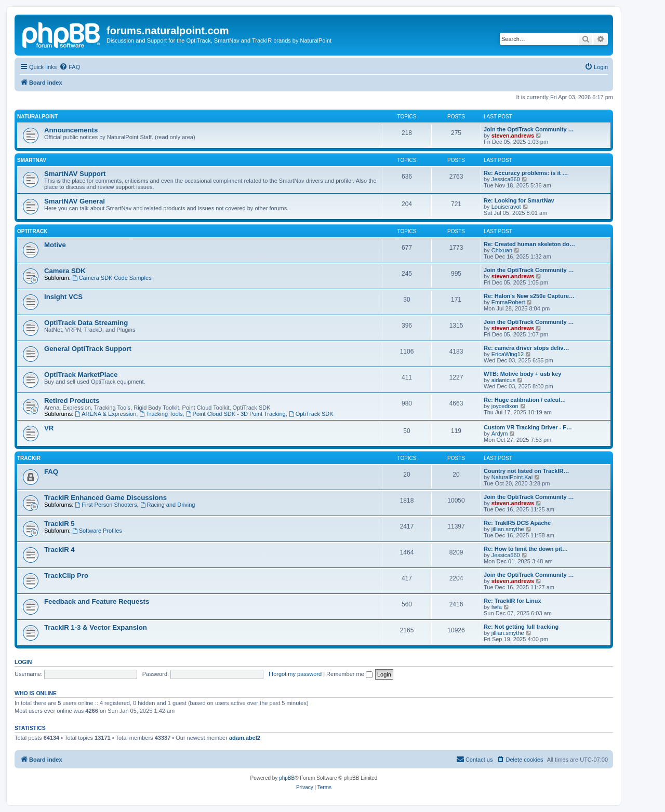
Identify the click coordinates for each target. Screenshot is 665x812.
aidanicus (503, 380)
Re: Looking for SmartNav (519, 200)
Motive (55, 245)
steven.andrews (513, 136)
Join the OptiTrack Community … (529, 129)
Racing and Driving (168, 505)
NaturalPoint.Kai (512, 477)
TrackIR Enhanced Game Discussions (105, 498)
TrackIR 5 (59, 524)
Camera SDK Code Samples (112, 278)
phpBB (287, 778)
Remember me (349, 674)
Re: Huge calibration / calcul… (525, 400)
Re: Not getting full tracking (521, 627)
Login (23, 662)
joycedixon (505, 406)
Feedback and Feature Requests (97, 601)
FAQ (51, 472)
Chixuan (502, 250)
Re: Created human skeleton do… (529, 244)
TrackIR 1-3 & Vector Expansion (96, 627)
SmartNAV (32, 160)
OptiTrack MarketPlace (81, 375)
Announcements (71, 130)
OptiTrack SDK (311, 414)
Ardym (500, 434)
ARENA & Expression (105, 414)
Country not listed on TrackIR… (526, 471)
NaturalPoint (37, 117)
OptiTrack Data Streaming (86, 323)
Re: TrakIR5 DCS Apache (517, 523)
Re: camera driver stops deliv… (526, 348)
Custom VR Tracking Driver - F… (528, 427)
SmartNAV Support (75, 174)
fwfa (497, 607)
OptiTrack (32, 231)
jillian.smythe (508, 529)
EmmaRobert (508, 302)
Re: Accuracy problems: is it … (526, 173)
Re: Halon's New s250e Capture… (529, 296)
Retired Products (72, 401)
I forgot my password (295, 674)
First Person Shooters (106, 505)
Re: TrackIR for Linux (513, 601)
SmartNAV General (75, 201)
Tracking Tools (161, 414)
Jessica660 (506, 179)
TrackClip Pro (66, 576)
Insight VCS (63, 297)
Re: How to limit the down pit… (526, 549)
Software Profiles (97, 531)
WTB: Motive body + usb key (522, 374)
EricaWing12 (508, 354)
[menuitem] (70, 67)
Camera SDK (65, 271)
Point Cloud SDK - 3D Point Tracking (236, 414)
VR (49, 428)
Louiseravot (506, 207)
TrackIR (29, 458)
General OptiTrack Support (88, 349)
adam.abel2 (245, 738)
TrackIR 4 (59, 550)
